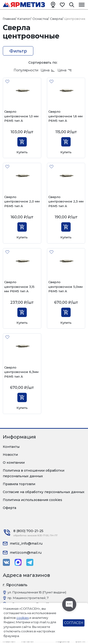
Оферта (10, 508)
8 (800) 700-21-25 (28, 531)
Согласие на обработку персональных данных (44, 492)
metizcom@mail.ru (26, 553)
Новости (10, 455)
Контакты (11, 447)
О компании (14, 463)
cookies (23, 618)
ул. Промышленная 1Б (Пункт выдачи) (37, 592)
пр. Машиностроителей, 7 (28, 598)
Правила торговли (19, 484)
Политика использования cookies (33, 500)
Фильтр (18, 51)
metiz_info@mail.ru (26, 543)
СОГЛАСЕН (74, 623)
